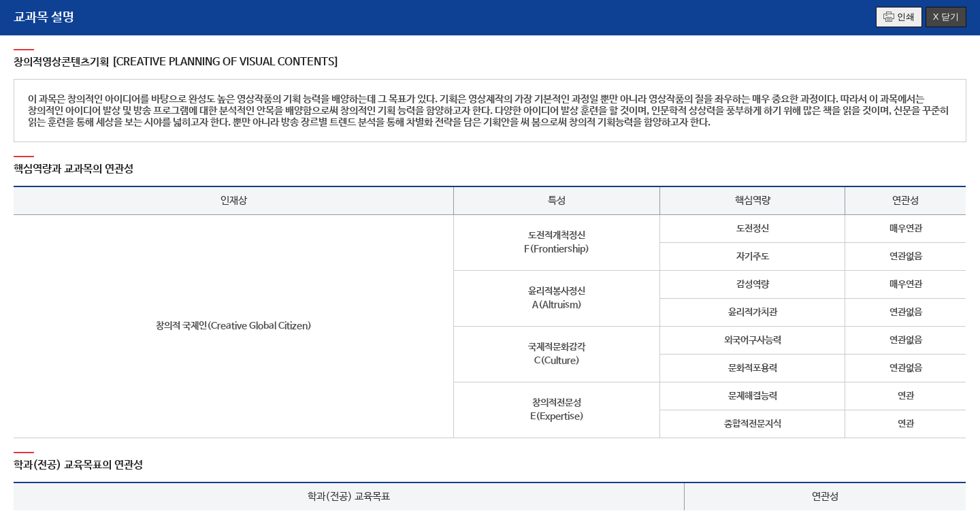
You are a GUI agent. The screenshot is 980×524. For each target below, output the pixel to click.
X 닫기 (946, 17)
